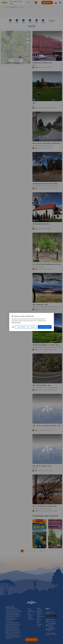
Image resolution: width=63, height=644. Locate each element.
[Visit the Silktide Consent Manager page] (13, 327)
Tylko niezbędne (21, 327)
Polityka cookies (16, 322)
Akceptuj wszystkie (45, 327)
